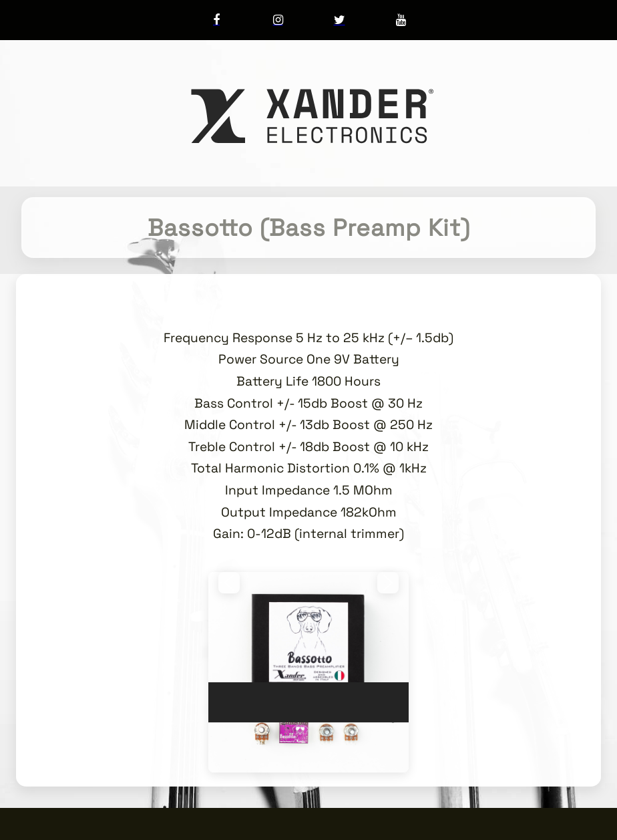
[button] (229, 583)
